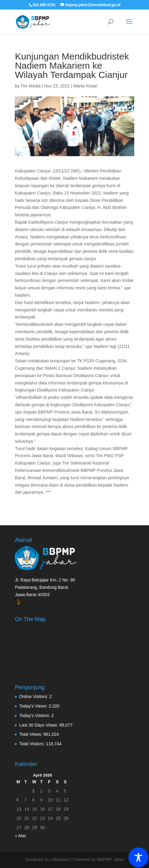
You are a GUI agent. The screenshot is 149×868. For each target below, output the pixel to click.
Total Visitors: (32, 744)
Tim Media (31, 86)
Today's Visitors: (35, 716)
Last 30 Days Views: (39, 725)
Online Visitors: (34, 696)
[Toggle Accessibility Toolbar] (138, 857)
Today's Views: (34, 706)
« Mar (20, 836)
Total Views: (31, 734)
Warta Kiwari (85, 86)
